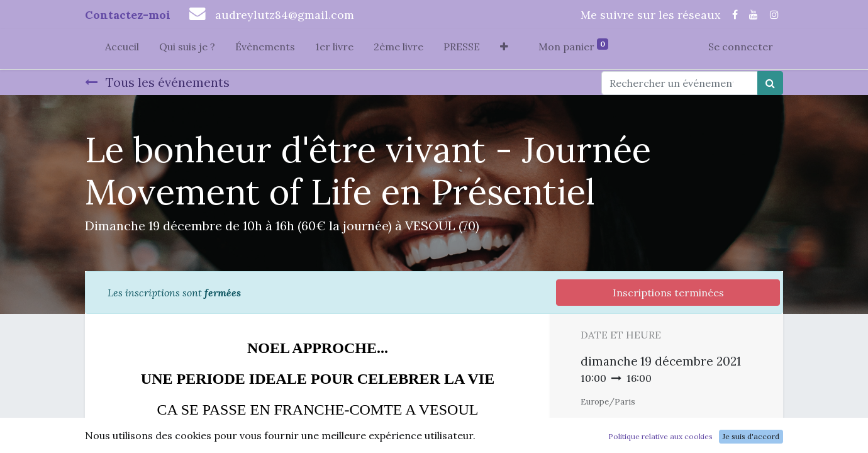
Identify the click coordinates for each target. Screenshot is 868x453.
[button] (504, 49)
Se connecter (741, 47)
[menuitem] (122, 49)
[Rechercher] (770, 83)
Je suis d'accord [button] (751, 436)
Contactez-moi (128, 15)
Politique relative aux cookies (660, 436)
